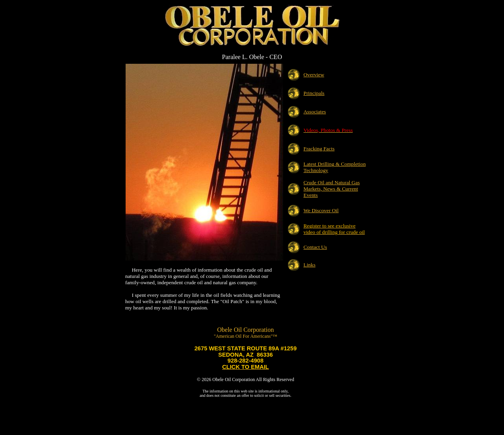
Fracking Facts (319, 149)
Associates (315, 112)
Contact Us (315, 247)
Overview (314, 75)
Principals (314, 93)
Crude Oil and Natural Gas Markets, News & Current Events (332, 189)
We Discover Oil (321, 210)
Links (309, 265)
